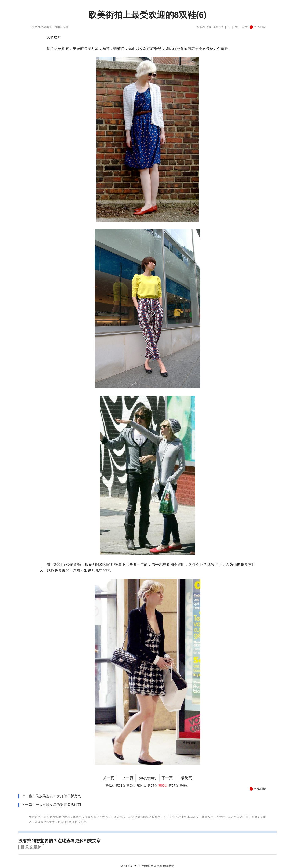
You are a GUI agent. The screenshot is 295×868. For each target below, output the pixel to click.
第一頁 (109, 778)
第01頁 (110, 785)
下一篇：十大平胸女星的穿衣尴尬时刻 (51, 805)
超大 (245, 27)
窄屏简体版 (204, 27)
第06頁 (163, 785)
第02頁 (121, 785)
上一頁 (128, 778)
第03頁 (131, 785)
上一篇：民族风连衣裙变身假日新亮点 (51, 796)
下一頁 (167, 778)
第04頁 (142, 785)
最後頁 (187, 778)
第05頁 (152, 785)
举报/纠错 (258, 27)
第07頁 (174, 785)
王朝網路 (144, 866)
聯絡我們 (169, 866)
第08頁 (184, 785)
